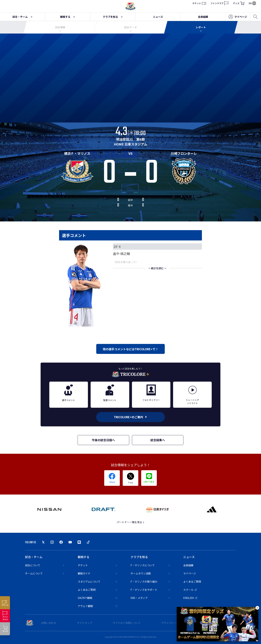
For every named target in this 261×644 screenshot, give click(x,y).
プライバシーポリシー (174, 623)
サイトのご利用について (127, 623)
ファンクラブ (219, 3)
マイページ (238, 17)
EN (252, 3)
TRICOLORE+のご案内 (130, 417)
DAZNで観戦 (98, 598)
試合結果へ (158, 440)
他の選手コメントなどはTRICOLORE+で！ (130, 349)
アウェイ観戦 (98, 606)
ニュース (158, 17)
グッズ (239, 3)
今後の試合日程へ (103, 440)
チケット (199, 3)
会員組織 (203, 17)
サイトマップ (84, 623)
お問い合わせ (49, 623)
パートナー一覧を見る (131, 522)
